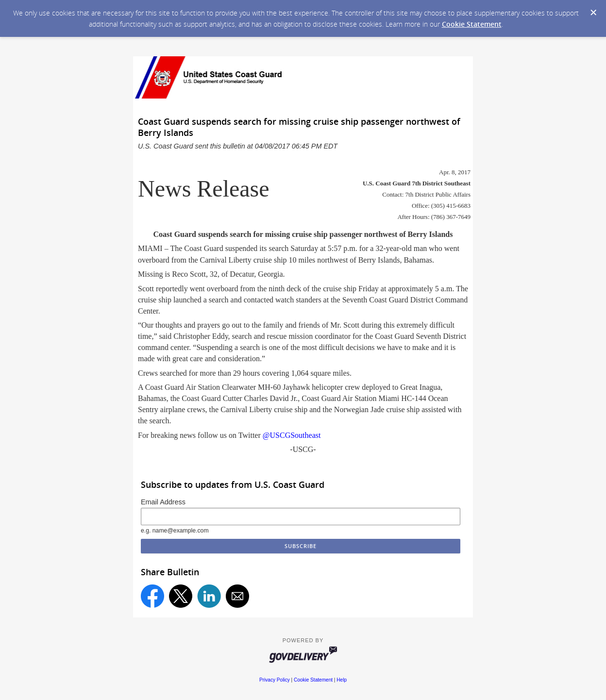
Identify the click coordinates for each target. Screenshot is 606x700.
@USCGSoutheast (292, 435)
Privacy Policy (275, 680)
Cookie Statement (472, 24)
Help (342, 680)
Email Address (163, 502)
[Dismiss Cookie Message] (593, 13)
